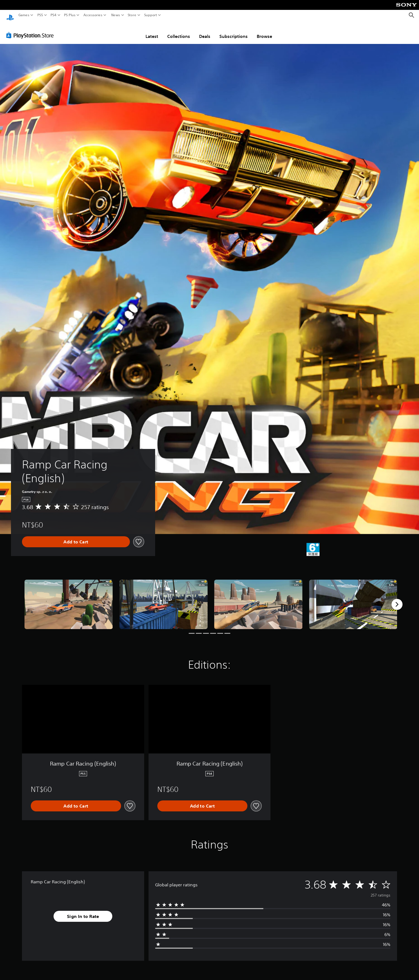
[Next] (397, 599)
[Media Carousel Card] (69, 599)
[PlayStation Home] (10, 15)
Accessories (93, 15)
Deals (205, 31)
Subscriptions (234, 31)
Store (132, 15)
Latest (152, 31)
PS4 (54, 15)
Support (151, 15)
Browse (264, 31)
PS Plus (70, 15)
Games (24, 15)
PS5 (40, 15)
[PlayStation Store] (31, 30)
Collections (179, 31)
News (115, 15)
